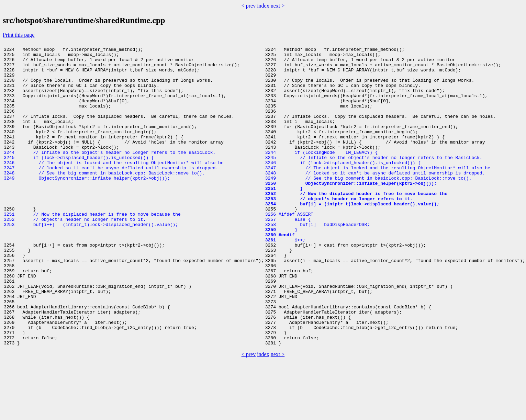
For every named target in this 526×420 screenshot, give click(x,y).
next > (278, 6)
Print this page (19, 35)
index (263, 6)
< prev (249, 6)
